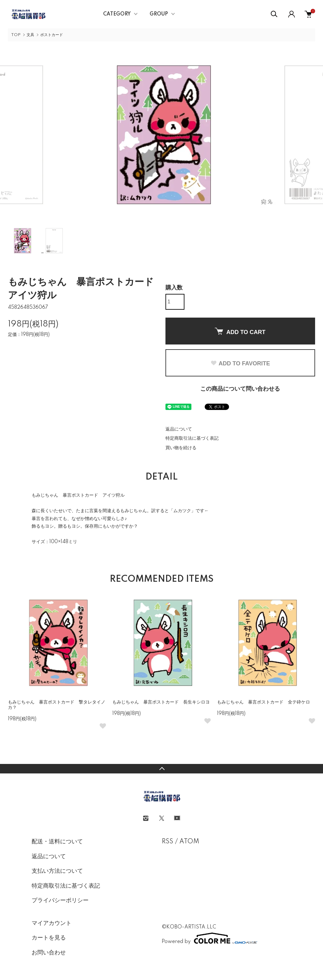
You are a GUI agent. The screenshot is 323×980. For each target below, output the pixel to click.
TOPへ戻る (161, 769)
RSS (168, 842)
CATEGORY (117, 14)
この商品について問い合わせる (240, 389)
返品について (179, 429)
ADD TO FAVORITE (240, 363)
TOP (16, 35)
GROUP (159, 14)
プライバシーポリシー (60, 901)
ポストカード (52, 35)
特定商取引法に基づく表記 (192, 438)
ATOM (189, 842)
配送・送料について (57, 842)
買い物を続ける (181, 448)
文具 (30, 35)
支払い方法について (57, 871)
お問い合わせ (49, 953)
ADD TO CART (240, 332)
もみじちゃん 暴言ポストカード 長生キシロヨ (161, 702)
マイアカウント (52, 923)
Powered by (209, 938)
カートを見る (49, 938)
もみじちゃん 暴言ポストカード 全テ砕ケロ (264, 702)
